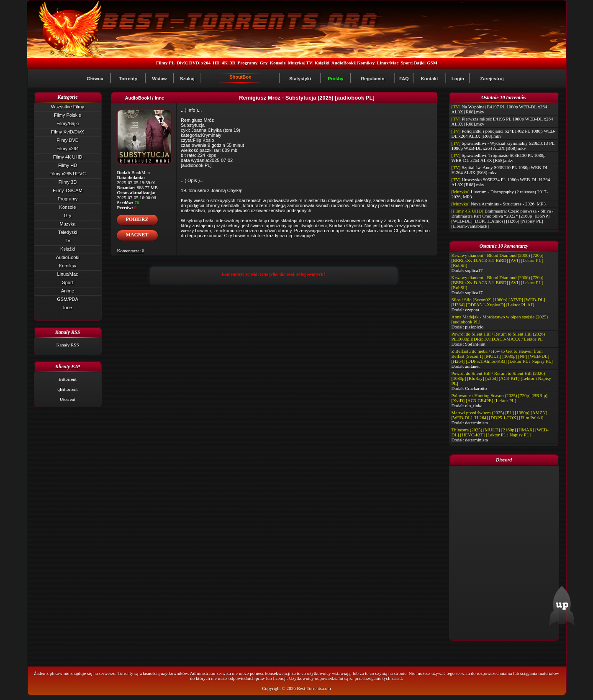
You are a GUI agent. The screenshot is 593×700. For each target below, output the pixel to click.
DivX (182, 63)
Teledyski (68, 232)
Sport (406, 63)
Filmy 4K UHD (68, 157)
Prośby (335, 79)
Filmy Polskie (68, 115)
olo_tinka (474, 405)
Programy (248, 63)
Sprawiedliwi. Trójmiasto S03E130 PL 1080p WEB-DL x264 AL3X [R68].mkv (499, 158)
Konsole (278, 63)
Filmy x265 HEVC (68, 174)
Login (458, 79)
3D (232, 63)
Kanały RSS (67, 345)
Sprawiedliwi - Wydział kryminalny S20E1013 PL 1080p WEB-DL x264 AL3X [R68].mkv (503, 146)
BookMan (141, 172)
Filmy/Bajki (68, 123)
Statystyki (300, 79)
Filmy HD (68, 165)
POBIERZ (137, 219)
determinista (476, 423)
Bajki (419, 63)
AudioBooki (343, 63)
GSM (432, 63)
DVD (194, 63)
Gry (264, 63)
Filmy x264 (68, 149)
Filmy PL (165, 63)
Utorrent (68, 399)
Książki (322, 63)
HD (216, 63)
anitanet (472, 366)
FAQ (404, 79)
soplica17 (474, 270)
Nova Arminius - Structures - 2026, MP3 (508, 204)
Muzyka (296, 63)
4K (225, 63)
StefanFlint (475, 344)
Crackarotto (476, 388)
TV (309, 63)
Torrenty (128, 79)
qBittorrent (67, 389)
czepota (472, 310)
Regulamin (372, 79)
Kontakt (430, 79)
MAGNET (137, 235)
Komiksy (366, 63)
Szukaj (187, 79)
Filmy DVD (68, 140)
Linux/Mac (388, 63)
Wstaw (160, 79)
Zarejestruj (492, 79)
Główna (95, 79)
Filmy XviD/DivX (68, 132)
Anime (68, 291)
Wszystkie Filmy (68, 107)
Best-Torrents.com (314, 688)
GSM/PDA (68, 299)
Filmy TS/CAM (68, 190)
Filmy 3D (68, 182)
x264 (206, 63)
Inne (68, 308)
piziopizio (474, 327)
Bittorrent (68, 379)
